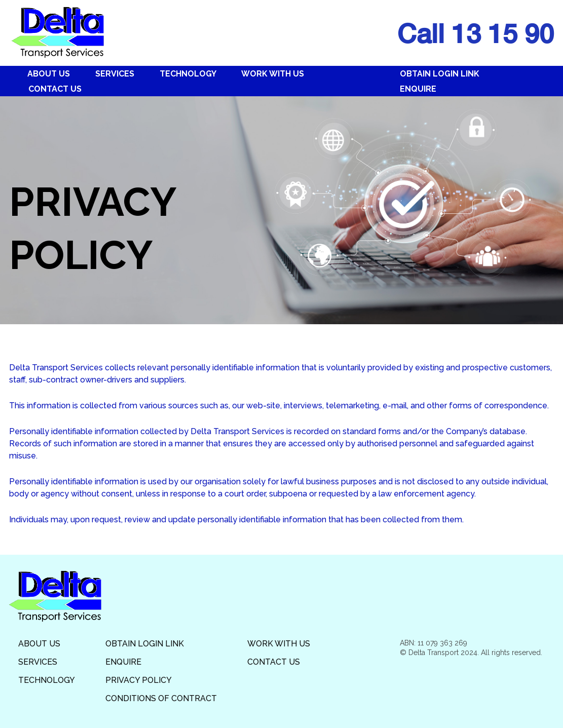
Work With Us (273, 74)
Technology (188, 74)
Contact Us (55, 89)
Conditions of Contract (161, 698)
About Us (49, 74)
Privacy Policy (139, 680)
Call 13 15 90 (476, 33)
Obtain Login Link (440, 74)
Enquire (418, 89)
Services (115, 74)
